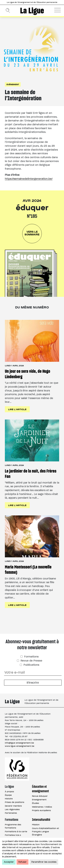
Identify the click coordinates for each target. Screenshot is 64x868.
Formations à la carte (16, 831)
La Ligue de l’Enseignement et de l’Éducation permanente (32, 2)
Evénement (13, 84)
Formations (31, 657)
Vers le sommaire (32, 233)
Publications (31, 665)
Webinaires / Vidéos (42, 807)
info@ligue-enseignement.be (19, 743)
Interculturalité (41, 820)
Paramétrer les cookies (44, 862)
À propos (9, 792)
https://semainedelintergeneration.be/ (29, 179)
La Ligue (32, 10)
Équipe (8, 795)
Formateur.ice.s (13, 835)
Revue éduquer (40, 796)
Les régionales (12, 809)
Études (35, 803)
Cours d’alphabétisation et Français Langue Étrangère (45, 831)
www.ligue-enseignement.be (20, 746)
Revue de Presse (31, 661)
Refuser (22, 862)
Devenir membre (13, 806)
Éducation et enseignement (40, 789)
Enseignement (39, 800)
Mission (36, 825)
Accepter (9, 862)
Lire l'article (17, 409)
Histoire (9, 799)
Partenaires (11, 813)
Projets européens (41, 810)
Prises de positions (15, 802)
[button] (58, 10)
